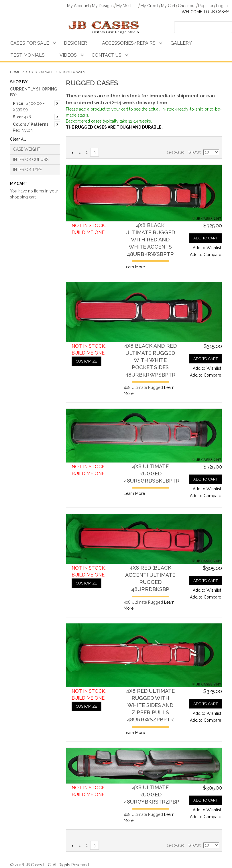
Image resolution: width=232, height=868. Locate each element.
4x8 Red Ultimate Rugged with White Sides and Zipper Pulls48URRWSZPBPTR (150, 705)
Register (206, 6)
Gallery (181, 43)
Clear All (18, 139)
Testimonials (27, 55)
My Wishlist (127, 6)
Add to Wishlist (207, 248)
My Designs (103, 6)
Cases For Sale (30, 43)
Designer (75, 43)
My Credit (149, 6)
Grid (213, 142)
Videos (68, 55)
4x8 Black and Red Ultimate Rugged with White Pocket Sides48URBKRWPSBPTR (150, 360)
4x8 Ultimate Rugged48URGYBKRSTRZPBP (152, 795)
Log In (222, 6)
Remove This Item (57, 103)
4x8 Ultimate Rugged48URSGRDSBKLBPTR (152, 474)
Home (15, 72)
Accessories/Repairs (129, 43)
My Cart (168, 6)
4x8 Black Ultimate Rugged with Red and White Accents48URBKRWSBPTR (150, 240)
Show (194, 152)
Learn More (134, 267)
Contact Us (107, 55)
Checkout (187, 6)
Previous (72, 153)
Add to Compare (206, 255)
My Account (78, 6)
